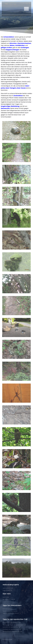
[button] (26, 9)
